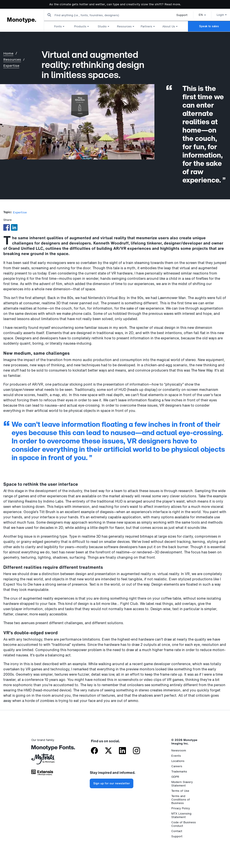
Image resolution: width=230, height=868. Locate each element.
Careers (177, 766)
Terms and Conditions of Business (181, 800)
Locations (178, 761)
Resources (12, 59)
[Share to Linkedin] (14, 227)
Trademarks (179, 771)
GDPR (175, 777)
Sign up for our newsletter (112, 783)
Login (217, 15)
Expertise (11, 66)
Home (8, 53)
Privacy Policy (181, 808)
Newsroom (179, 750)
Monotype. (21, 20)
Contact (177, 831)
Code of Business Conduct (184, 824)
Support (177, 15)
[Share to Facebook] (7, 227)
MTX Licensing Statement (181, 815)
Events (176, 756)
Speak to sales (209, 26)
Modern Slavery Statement (182, 784)
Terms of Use (180, 791)
